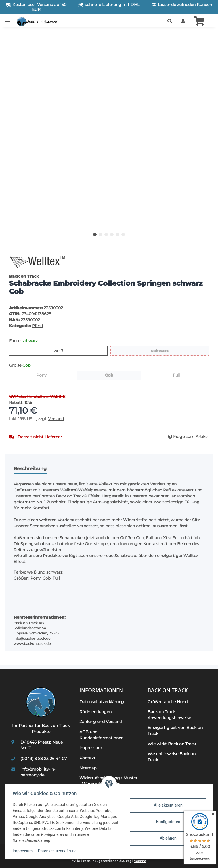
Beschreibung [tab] (30, 469)
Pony (46, 375)
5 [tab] (118, 234)
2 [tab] (100, 234)
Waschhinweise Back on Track (172, 757)
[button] (170, 21)
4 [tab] (112, 234)
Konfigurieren (167, 822)
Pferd (37, 326)
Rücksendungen (96, 712)
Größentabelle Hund (168, 702)
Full (180, 375)
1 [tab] (95, 234)
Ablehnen (167, 838)
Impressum (24, 851)
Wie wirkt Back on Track (172, 744)
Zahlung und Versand (101, 722)
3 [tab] (106, 234)
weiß (63, 350)
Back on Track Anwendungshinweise (169, 715)
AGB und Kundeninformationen (101, 735)
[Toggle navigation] (7, 18)
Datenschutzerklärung (58, 851)
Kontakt (87, 758)
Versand (56, 419)
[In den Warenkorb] (14, 35)
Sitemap (88, 768)
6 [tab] (123, 234)
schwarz (168, 350)
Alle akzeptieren (167, 805)
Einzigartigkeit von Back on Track (175, 731)
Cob (113, 375)
